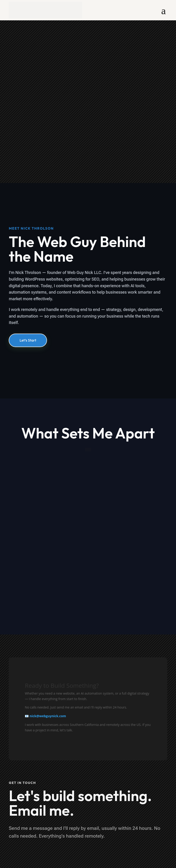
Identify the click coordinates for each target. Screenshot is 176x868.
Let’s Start (28, 340)
